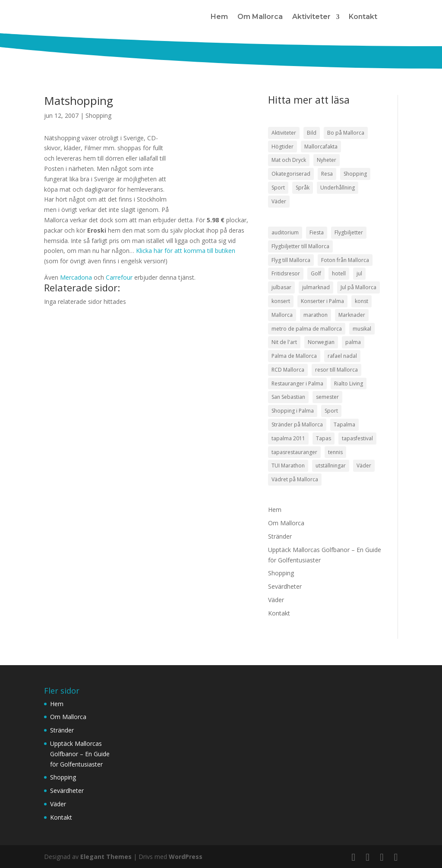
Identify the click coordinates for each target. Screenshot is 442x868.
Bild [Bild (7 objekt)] (312, 133)
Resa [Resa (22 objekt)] (327, 174)
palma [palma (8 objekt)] (353, 342)
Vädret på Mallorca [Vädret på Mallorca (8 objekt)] (295, 479)
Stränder (280, 536)
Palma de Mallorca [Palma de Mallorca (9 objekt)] (294, 356)
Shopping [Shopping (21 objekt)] (355, 174)
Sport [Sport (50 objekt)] (278, 188)
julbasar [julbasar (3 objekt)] (281, 287)
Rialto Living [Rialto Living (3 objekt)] (349, 383)
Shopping (98, 115)
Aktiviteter (311, 17)
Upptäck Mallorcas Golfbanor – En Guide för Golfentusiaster (80, 754)
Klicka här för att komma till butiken (186, 251)
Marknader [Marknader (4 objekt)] (352, 315)
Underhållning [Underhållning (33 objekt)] (338, 188)
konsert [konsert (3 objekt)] (281, 301)
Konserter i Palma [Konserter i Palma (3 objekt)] (322, 301)
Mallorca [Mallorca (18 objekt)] (282, 315)
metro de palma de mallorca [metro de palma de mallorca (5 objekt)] (307, 329)
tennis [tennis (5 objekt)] (335, 452)
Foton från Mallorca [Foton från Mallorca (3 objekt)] (345, 260)
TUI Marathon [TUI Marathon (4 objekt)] (288, 466)
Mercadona (77, 277)
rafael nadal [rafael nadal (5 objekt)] (342, 356)
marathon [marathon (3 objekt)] (316, 315)
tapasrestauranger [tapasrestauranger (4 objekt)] (294, 452)
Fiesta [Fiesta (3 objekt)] (317, 232)
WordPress (186, 857)
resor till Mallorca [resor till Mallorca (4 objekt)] (336, 370)
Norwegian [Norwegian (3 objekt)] (321, 342)
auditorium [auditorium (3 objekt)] (285, 232)
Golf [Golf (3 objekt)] (316, 273)
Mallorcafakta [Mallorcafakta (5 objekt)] (321, 147)
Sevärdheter (285, 586)
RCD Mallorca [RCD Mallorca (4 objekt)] (288, 370)
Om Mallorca (260, 17)
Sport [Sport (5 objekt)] (331, 411)
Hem (219, 17)
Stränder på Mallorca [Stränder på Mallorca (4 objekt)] (297, 425)
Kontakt (363, 17)
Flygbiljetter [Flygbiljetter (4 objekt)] (349, 232)
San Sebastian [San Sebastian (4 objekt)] (288, 397)
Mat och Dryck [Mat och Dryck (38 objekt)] (289, 160)
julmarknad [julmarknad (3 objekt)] (316, 287)
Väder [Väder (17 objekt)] (279, 201)
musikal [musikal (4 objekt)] (362, 329)
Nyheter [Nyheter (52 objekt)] (327, 160)
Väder (276, 600)
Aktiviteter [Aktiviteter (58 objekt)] (284, 133)
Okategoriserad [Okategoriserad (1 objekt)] (291, 174)
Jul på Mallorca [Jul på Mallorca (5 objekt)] (358, 287)
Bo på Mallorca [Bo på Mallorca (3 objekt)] (346, 133)
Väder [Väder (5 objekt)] (364, 466)
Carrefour (119, 277)
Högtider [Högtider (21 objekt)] (283, 147)
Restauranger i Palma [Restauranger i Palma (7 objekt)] (297, 383)
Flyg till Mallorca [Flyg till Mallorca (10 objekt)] (291, 260)
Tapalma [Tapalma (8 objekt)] (344, 425)
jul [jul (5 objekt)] (359, 273)
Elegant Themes (106, 857)
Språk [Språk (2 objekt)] (303, 188)
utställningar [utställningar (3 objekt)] (331, 466)
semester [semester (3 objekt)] (327, 397)
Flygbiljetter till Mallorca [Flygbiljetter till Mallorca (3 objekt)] (300, 246)
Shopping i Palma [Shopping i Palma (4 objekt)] (293, 411)
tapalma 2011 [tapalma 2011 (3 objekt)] (288, 438)
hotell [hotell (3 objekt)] (339, 273)
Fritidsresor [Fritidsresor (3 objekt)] (286, 273)
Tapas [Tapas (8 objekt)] (324, 438)
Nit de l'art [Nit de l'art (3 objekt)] (284, 342)
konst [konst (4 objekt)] (361, 301)
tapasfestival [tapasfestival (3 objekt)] (357, 438)
